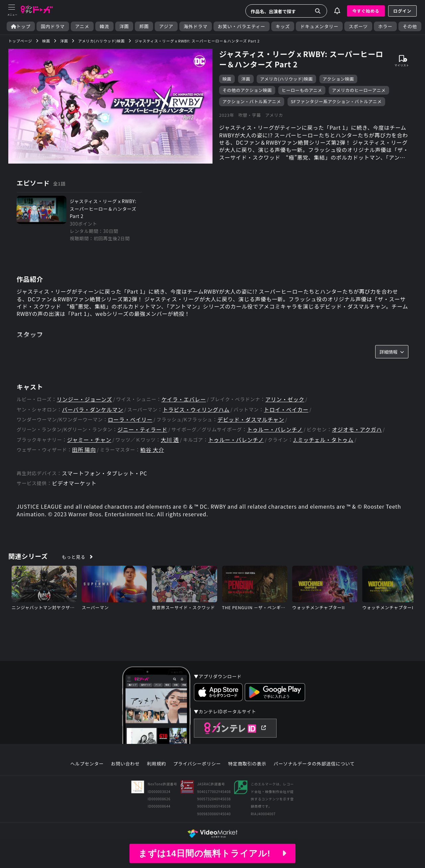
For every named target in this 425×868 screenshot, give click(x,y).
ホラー (385, 26)
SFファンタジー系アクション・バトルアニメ (336, 101)
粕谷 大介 (152, 450)
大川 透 (170, 440)
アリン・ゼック (285, 399)
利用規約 (156, 764)
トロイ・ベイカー (286, 410)
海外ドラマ (196, 26)
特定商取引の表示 (247, 764)
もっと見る (74, 557)
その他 (410, 26)
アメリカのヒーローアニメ (359, 90)
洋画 (124, 26)
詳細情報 (392, 352)
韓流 (104, 26)
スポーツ (358, 26)
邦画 (144, 26)
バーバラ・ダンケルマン (93, 410)
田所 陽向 (84, 450)
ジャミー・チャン (89, 440)
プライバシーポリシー (197, 764)
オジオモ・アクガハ (357, 430)
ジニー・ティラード (142, 430)
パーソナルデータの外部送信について (314, 764)
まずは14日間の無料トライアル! (212, 853)
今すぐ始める (366, 11)
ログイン (402, 11)
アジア (166, 26)
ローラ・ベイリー (130, 420)
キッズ (283, 26)
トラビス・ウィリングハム (196, 410)
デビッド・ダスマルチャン (251, 420)
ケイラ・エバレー (184, 399)
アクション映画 (339, 79)
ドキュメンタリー (319, 26)
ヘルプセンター (87, 764)
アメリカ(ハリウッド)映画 (286, 79)
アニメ (82, 26)
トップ (21, 26)
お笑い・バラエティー (242, 26)
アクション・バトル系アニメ (252, 101)
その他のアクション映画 (247, 90)
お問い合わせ (125, 764)
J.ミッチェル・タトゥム (323, 440)
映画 (227, 79)
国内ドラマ (53, 26)
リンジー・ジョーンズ (85, 399)
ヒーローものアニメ (302, 90)
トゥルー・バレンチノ (275, 430)
